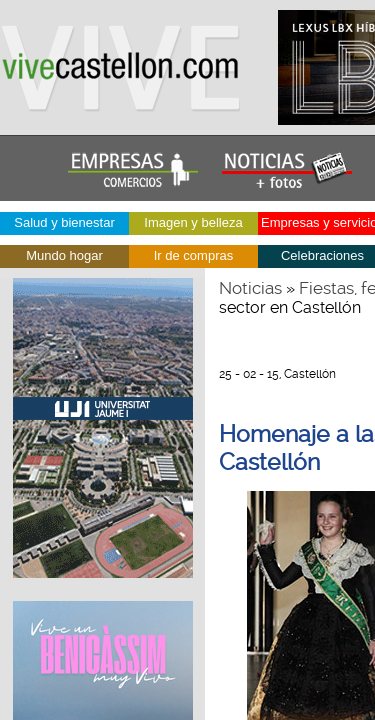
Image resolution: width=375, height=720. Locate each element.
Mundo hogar (64, 255)
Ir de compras (193, 255)
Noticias (250, 288)
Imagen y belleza (193, 222)
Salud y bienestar (64, 222)
